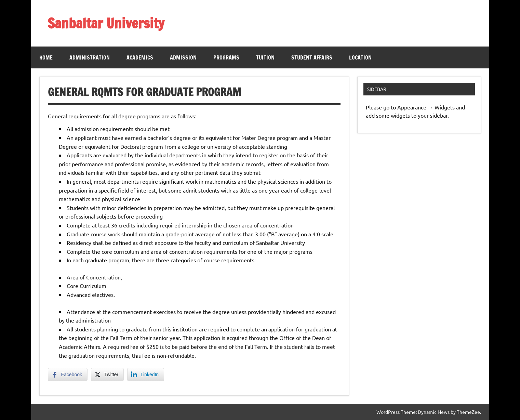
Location (360, 57)
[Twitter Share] (107, 375)
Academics (140, 57)
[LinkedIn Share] (146, 375)
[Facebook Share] (68, 375)
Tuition (265, 57)
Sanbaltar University (106, 23)
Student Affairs (312, 57)
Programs (226, 57)
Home (46, 57)
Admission (183, 57)
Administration (90, 57)
